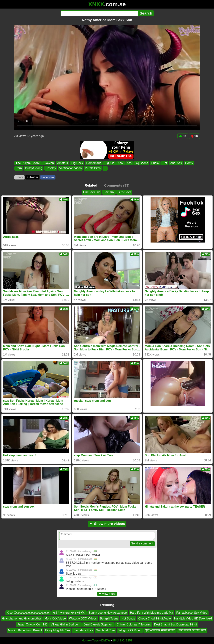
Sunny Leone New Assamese (108, 613)
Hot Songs (128, 618)
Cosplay (51, 168)
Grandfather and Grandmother (22, 618)
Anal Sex (176, 163)
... (105, 168)
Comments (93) (117, 185)
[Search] (100, 13)
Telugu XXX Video (130, 630)
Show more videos (107, 524)
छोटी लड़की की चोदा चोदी (192, 630)
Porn (19, 168)
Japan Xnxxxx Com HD (32, 624)
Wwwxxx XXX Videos (83, 618)
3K (183, 136)
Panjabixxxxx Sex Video (192, 613)
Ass (129, 163)
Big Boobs (141, 163)
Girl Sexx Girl (92, 192)
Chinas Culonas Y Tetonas (134, 624)
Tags (95, 640)
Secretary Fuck (83, 630)
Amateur (63, 163)
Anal (120, 163)
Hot (165, 163)
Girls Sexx (124, 192)
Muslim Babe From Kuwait (25, 630)
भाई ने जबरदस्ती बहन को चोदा (69, 613)
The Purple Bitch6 (28, 163)
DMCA (106, 640)
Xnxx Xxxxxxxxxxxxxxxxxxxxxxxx (28, 613)
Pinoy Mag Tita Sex (58, 630)
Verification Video (70, 168)
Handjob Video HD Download (193, 618)
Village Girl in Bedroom (65, 624)
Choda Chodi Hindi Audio (155, 618)
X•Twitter (32, 177)
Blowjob (49, 163)
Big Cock (77, 163)
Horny (189, 163)
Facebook (48, 177)
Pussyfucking (33, 168)
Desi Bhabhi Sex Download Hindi (175, 624)
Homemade (94, 163)
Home (86, 640)
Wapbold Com (106, 630)
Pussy (155, 163)
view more (107, 594)
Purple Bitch (93, 168)
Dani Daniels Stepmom (99, 624)
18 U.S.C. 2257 (122, 640)
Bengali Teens (109, 618)
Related (91, 185)
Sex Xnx (109, 192)
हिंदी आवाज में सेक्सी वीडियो (160, 630)
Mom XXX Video (55, 618)
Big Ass (109, 163)
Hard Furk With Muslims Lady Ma (152, 613)
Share (20, 177)
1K (194, 136)
